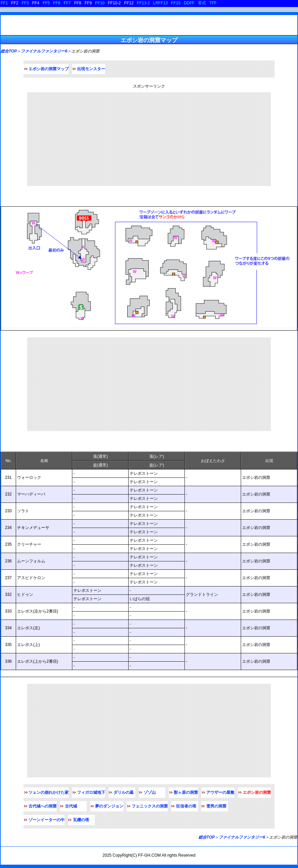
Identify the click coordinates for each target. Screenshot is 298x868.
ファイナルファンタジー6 (44, 51)
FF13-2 (143, 3)
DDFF (189, 3)
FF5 (46, 3)
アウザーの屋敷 (220, 792)
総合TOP (9, 51)
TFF (213, 3)
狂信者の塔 (186, 806)
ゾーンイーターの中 (47, 820)
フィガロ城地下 (91, 792)
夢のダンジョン (109, 806)
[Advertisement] (149, 139)
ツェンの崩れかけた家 (49, 792)
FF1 (4, 3)
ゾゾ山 (150, 792)
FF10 (100, 3)
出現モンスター (91, 69)
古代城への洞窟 (43, 806)
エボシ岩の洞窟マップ (49, 69)
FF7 (67, 3)
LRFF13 (161, 3)
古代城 (71, 806)
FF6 (57, 3)
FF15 (176, 3)
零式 (202, 3)
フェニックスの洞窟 (150, 806)
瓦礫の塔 (81, 820)
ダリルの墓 (124, 792)
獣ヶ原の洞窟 (186, 792)
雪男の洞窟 (216, 806)
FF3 (25, 3)
